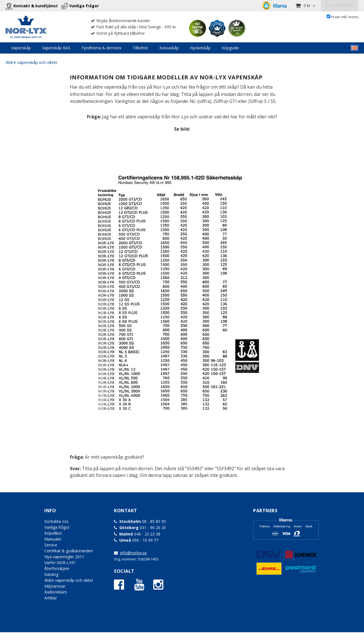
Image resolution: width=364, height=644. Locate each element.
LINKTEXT (354, 48)
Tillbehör (140, 48)
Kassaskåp (169, 48)
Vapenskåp (21, 48)
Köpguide (230, 48)
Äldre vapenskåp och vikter (32, 62)
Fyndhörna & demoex (101, 48)
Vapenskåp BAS (56, 48)
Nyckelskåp (200, 48)
